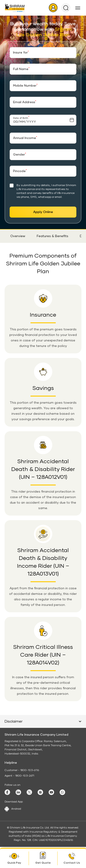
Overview (18, 236)
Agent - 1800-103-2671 (19, 776)
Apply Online (43, 212)
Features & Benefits (53, 236)
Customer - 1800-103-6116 (22, 770)
